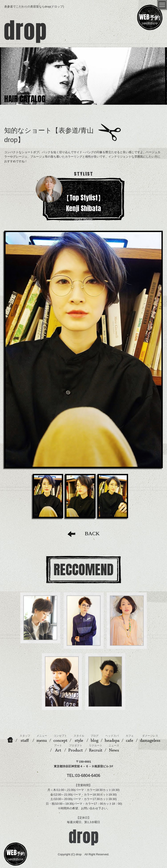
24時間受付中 (150, 19)
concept (60, 739)
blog (95, 739)
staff (25, 739)
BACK (83, 533)
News (114, 748)
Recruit (96, 748)
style (79, 739)
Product (75, 748)
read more (83, 220)
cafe (130, 739)
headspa (112, 739)
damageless (150, 739)
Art (58, 748)
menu (42, 739)
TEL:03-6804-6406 (83, 776)
